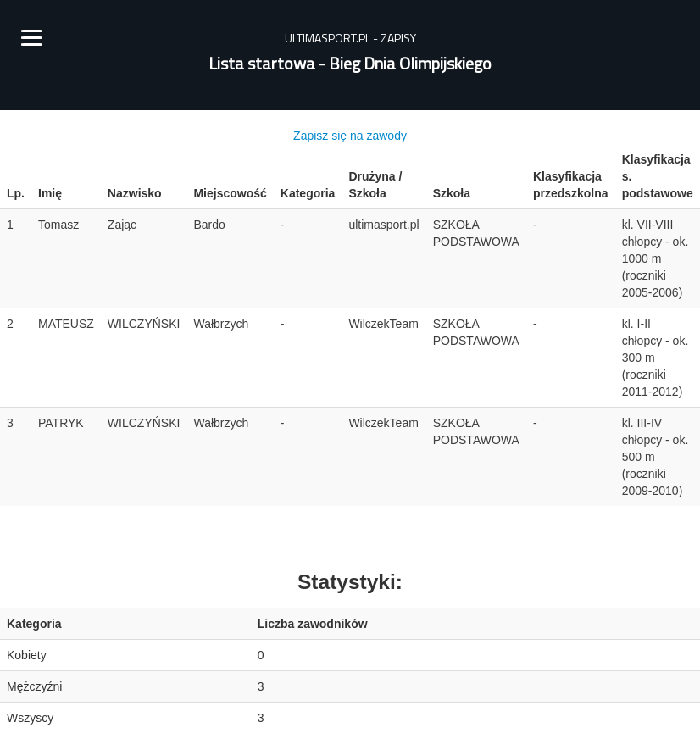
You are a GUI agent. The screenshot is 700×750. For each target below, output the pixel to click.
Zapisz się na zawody (350, 136)
